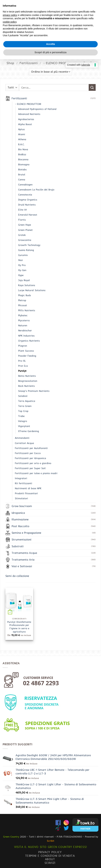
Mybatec (23, 315)
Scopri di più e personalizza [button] (50, 457)
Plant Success (26, 351)
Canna (22, 180)
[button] (18, 17)
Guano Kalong (26, 250)
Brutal (22, 175)
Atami (22, 134)
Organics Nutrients (29, 341)
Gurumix (23, 255)
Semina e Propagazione (26, 533)
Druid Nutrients (27, 205)
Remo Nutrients (27, 376)
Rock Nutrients (26, 386)
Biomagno (24, 164)
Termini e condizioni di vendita (50, 856)
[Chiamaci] (96, 17)
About (50, 859)
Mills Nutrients (27, 310)
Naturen (23, 325)
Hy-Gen (22, 270)
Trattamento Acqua (24, 553)
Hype (21, 275)
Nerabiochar (25, 330)
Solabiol (23, 396)
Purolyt (22, 371)
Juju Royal (24, 280)
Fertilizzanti (29, 63)
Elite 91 (22, 210)
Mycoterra (24, 320)
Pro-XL (22, 361)
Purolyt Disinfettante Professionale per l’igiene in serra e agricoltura (19, 627)
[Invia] (95, 4)
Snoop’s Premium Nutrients (34, 391)
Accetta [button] (51, 448)
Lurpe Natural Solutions (32, 290)
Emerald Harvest (28, 215)
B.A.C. (21, 144)
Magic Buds (25, 295)
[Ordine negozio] (50, 72)
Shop (10, 63)
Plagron (23, 346)
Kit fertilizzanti (24, 483)
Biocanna (23, 159)
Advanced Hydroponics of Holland (37, 109)
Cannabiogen (25, 185)
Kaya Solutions (27, 285)
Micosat (23, 305)
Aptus (21, 129)
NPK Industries (26, 336)
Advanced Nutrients (29, 114)
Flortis (22, 220)
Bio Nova (23, 149)
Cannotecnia (25, 195)
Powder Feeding (27, 356)
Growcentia (25, 240)
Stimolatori (21, 498)
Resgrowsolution (28, 381)
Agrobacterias (26, 119)
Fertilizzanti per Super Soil (30, 468)
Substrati (18, 546)
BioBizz (22, 154)
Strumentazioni (21, 539)
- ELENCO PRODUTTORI (61, 63)
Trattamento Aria (23, 560)
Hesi (20, 260)
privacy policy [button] (10, 419)
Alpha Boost (25, 124)
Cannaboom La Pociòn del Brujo (36, 190)
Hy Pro (22, 265)
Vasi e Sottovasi (22, 566)
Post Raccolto (20, 526)
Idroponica (18, 513)
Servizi (50, 863)
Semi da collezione (17, 576)
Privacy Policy (50, 852)
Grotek (22, 235)
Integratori (21, 478)
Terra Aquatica (27, 401)
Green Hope (25, 225)
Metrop (22, 300)
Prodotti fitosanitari (26, 493)
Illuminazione (20, 519)
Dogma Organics (28, 200)
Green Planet (25, 230)
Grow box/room (22, 506)
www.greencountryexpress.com (51, 45)
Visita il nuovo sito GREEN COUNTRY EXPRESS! (50, 847)
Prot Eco (23, 366)
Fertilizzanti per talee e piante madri (36, 473)
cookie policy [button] (10, 426)
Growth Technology (29, 245)
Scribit (51, 841)
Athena (22, 139)
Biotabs (22, 169)
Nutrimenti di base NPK (28, 488)
